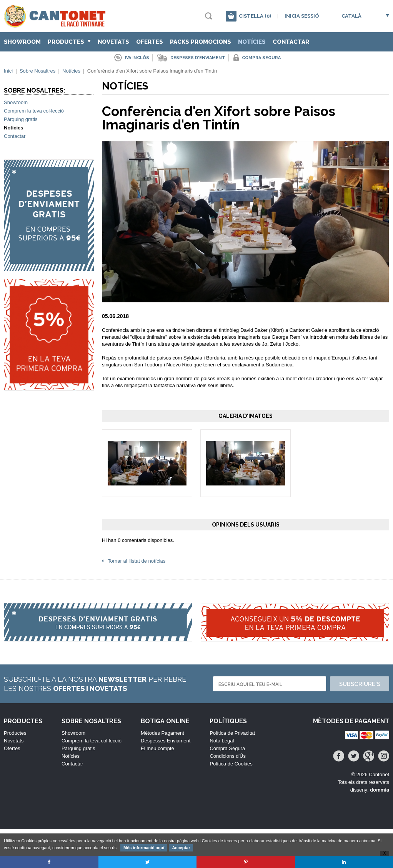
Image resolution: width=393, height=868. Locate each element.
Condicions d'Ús (228, 756)
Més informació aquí (144, 848)
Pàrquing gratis (21, 119)
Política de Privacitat (232, 733)
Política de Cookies (231, 764)
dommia (380, 790)
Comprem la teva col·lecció (34, 111)
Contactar (291, 42)
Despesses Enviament (166, 741)
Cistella (255, 16)
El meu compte (157, 748)
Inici (8, 71)
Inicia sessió (302, 16)
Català (351, 16)
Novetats (113, 42)
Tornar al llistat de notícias (137, 561)
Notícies (252, 42)
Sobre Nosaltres (37, 71)
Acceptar (181, 848)
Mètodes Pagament (162, 733)
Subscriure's (360, 684)
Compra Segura (227, 748)
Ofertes (150, 42)
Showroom (22, 42)
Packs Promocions (201, 42)
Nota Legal (222, 741)
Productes (69, 42)
